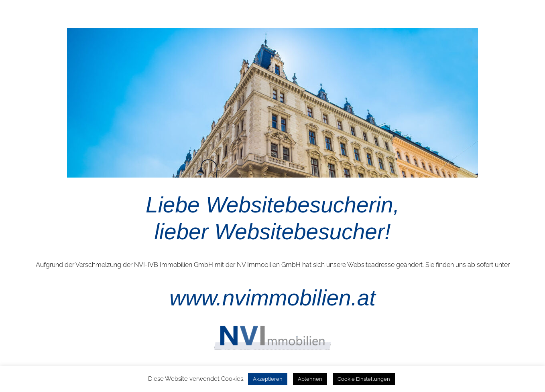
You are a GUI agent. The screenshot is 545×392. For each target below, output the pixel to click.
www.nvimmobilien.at (272, 298)
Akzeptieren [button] (268, 379)
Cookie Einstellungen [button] (364, 379)
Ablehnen (310, 379)
